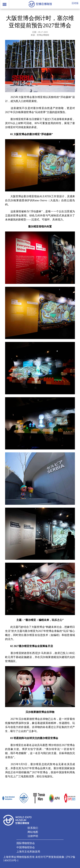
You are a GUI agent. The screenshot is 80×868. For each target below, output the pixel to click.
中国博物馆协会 (26, 847)
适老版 (75, 3)
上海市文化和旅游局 (28, 852)
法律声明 (33, 836)
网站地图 (33, 832)
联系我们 (33, 828)
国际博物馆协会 (26, 843)
